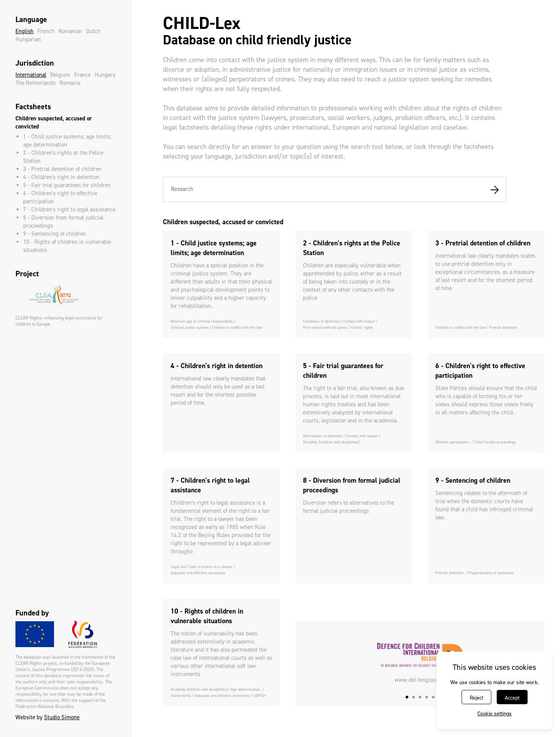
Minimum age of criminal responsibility (202, 321)
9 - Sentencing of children (55, 234)
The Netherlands (36, 83)
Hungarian (28, 39)
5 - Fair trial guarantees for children (67, 185)
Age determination (246, 689)
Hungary (105, 75)
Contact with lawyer (359, 321)
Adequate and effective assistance (198, 573)
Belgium (60, 75)
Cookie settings (495, 714)
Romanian (70, 31)
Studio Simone (62, 717)
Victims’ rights (362, 327)
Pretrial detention (503, 327)
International (31, 75)
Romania (70, 83)
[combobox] (335, 189)
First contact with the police (325, 327)
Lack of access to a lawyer (211, 567)
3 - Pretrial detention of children (62, 169)
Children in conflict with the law (237, 327)
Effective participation (453, 442)
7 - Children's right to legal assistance (69, 210)
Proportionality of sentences (491, 573)
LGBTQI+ (260, 696)
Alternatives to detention (323, 436)
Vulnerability (181, 696)
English (25, 31)
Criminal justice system (189, 327)
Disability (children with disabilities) (331, 442)
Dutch (93, 31)
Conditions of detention (321, 321)
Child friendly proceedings (495, 442)
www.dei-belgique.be (420, 680)
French (46, 31)
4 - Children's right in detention (61, 177)
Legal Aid (178, 567)
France (82, 75)
